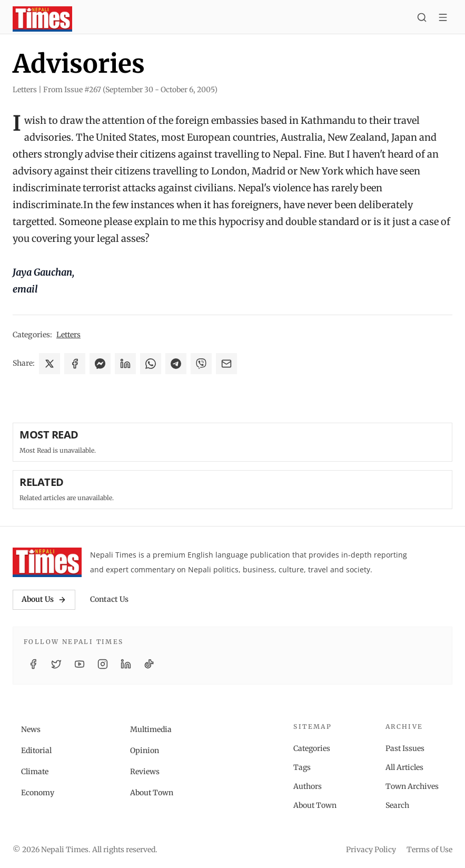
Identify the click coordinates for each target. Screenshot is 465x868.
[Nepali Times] (47, 562)
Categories (312, 748)
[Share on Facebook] (75, 364)
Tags (302, 767)
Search (397, 805)
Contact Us (109, 599)
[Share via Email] (226, 364)
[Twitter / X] (56, 664)
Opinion (145, 750)
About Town (152, 793)
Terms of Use (429, 850)
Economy (38, 793)
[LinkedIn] (126, 664)
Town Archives (412, 786)
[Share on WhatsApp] (151, 364)
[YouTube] (80, 664)
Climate (35, 772)
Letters (68, 335)
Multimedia (151, 729)
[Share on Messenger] (100, 364)
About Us (44, 599)
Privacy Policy (371, 850)
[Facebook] (33, 664)
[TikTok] (149, 664)
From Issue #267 (130, 90)
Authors (308, 786)
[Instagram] (103, 664)
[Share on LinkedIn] (125, 364)
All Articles (404, 767)
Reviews (145, 772)
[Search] (422, 19)
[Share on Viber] (201, 364)
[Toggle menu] (443, 19)
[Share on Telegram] (176, 364)
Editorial (36, 750)
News (31, 729)
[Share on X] (50, 364)
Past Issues (405, 748)
